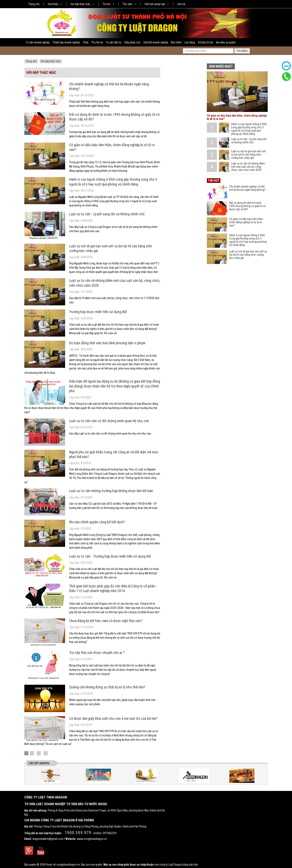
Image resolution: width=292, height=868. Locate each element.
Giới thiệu (55, 4)
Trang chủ (34, 4)
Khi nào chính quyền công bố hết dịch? (97, 522)
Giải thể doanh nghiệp (156, 42)
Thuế (86, 42)
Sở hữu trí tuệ (206, 42)
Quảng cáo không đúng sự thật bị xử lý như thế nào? (107, 687)
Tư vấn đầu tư (114, 42)
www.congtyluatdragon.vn (92, 839)
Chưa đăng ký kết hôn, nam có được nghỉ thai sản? (106, 621)
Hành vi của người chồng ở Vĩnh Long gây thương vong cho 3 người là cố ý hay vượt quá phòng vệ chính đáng (249, 129)
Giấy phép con (132, 42)
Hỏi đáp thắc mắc (82, 4)
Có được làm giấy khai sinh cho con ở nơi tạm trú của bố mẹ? (113, 718)
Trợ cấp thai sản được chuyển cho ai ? (97, 653)
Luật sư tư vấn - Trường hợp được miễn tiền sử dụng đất (110, 556)
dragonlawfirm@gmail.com (48, 839)
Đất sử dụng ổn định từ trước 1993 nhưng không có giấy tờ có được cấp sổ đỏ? (247, 206)
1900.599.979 (78, 833)
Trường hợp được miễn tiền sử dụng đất (98, 312)
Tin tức (108, 4)
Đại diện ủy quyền (226, 42)
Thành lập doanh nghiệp (66, 42)
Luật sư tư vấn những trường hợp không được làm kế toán (111, 491)
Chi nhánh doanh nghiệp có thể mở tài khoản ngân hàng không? (247, 188)
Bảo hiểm (176, 42)
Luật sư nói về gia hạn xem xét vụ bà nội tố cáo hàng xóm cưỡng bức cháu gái (248, 155)
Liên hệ (181, 4)
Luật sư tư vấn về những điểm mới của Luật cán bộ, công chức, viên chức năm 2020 (248, 167)
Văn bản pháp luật (157, 4)
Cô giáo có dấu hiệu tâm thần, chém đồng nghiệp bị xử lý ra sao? (246, 222)
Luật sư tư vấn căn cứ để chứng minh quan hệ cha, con (109, 421)
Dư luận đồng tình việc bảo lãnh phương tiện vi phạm (107, 343)
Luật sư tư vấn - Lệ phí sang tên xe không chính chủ (107, 214)
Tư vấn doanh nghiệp (38, 42)
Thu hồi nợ (97, 42)
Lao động (190, 42)
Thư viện (129, 4)
